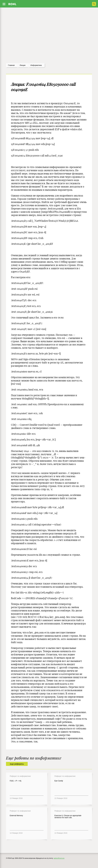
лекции (23, 65)
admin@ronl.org (59, 858)
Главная (11, 65)
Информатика (36, 65)
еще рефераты (17, 764)
